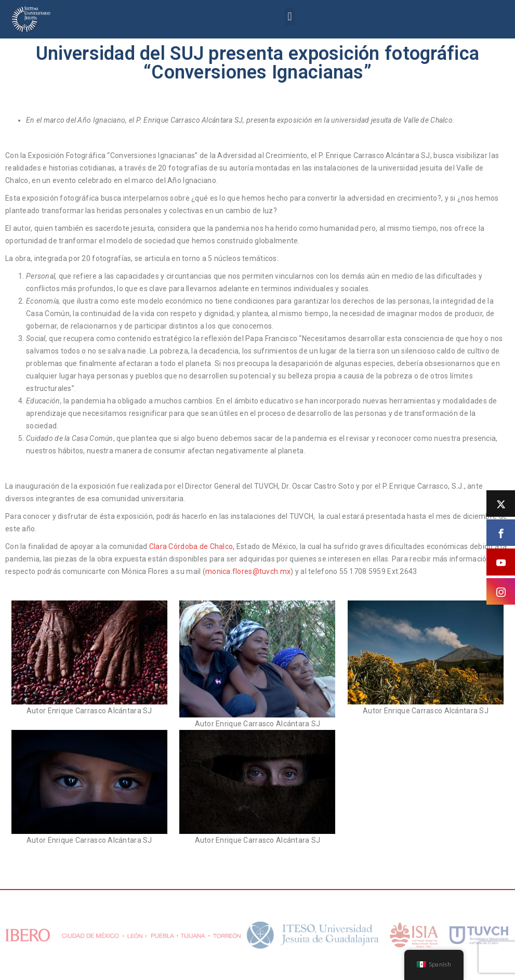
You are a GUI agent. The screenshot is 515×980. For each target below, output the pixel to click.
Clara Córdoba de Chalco (191, 546)
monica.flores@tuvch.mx (248, 571)
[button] (290, 17)
